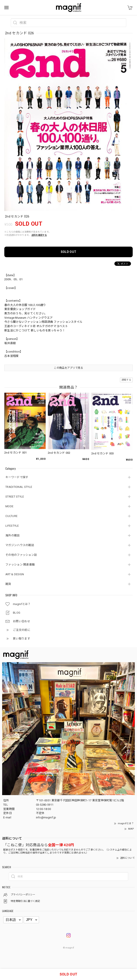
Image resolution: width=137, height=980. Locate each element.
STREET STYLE (15, 497)
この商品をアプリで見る (68, 368)
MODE (9, 506)
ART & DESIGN (15, 574)
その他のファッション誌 (21, 555)
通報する (126, 380)
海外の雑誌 (13, 535)
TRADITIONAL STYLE (19, 487)
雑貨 (8, 584)
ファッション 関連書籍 (20, 565)
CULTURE (11, 516)
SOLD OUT (68, 252)
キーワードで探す (17, 477)
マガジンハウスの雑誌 (20, 545)
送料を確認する (39, 235)
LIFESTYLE (12, 526)
